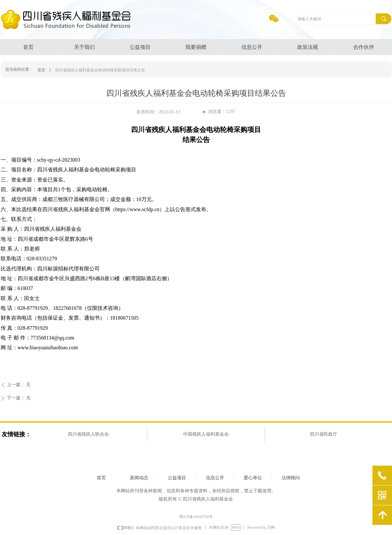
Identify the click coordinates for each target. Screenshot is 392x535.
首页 (41, 70)
